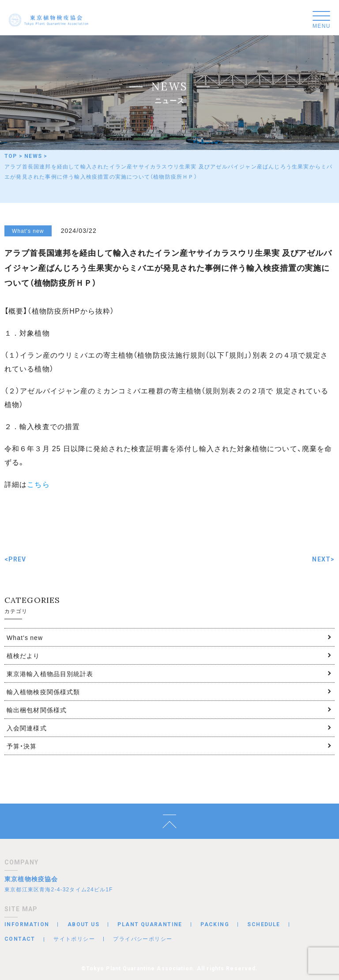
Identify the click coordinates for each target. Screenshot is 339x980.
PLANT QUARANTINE (150, 924)
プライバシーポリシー (143, 939)
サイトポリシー (74, 939)
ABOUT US (83, 924)
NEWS (33, 156)
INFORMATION (27, 924)
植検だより (23, 655)
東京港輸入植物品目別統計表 (50, 673)
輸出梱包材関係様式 (37, 710)
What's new (25, 637)
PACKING (215, 924)
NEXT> (323, 559)
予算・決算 (22, 746)
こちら (38, 484)
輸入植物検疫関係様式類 (43, 692)
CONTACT (20, 939)
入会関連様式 (27, 728)
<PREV (15, 559)
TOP (11, 156)
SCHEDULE (264, 924)
